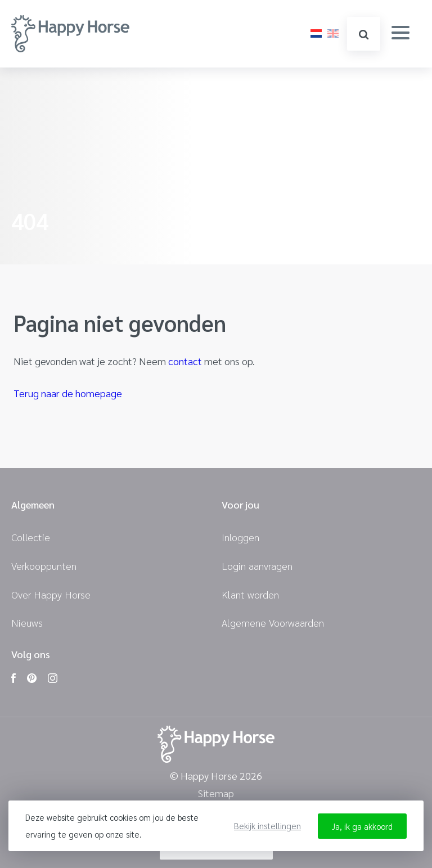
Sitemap (216, 793)
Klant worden (250, 594)
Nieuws (27, 622)
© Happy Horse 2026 (216, 776)
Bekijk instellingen (267, 826)
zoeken (364, 35)
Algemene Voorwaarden (273, 622)
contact (185, 361)
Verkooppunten (44, 566)
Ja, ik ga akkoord (362, 826)
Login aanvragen (257, 566)
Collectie (31, 537)
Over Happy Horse (51, 594)
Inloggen (240, 537)
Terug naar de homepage (68, 393)
